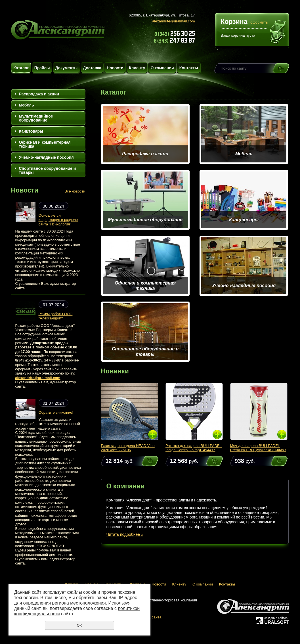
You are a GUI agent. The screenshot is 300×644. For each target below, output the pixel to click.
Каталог (21, 68)
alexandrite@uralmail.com (173, 21)
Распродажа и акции (39, 94)
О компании (162, 68)
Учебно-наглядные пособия (46, 157)
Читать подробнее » (125, 534)
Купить (145, 461)
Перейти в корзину (278, 32)
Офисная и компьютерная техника (45, 144)
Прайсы (42, 68)
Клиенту (137, 68)
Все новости (75, 191)
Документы (67, 68)
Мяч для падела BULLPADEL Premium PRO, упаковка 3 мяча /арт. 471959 (258, 450)
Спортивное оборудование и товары (48, 170)
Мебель (27, 105)
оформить (259, 22)
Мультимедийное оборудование (36, 118)
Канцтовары (31, 131)
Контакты (189, 68)
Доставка (92, 68)
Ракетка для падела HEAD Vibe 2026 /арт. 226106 (128, 448)
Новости (115, 68)
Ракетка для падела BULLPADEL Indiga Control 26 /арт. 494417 (194, 448)
